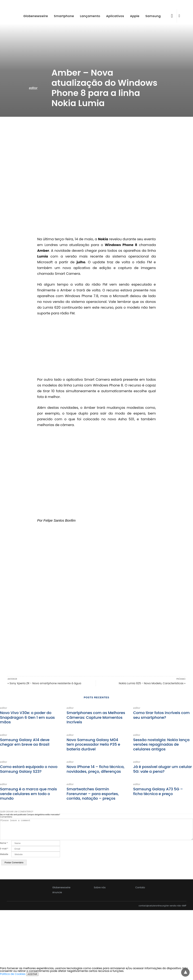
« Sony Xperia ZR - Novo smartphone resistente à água (44, 683)
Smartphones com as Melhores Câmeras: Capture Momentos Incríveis (96, 717)
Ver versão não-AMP (176, 910)
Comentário (6, 817)
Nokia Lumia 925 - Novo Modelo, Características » (152, 683)
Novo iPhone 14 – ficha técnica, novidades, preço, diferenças (95, 769)
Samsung (153, 16)
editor (33, 88)
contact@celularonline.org (152, 910)
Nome (4, 847)
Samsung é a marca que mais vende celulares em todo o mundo (28, 794)
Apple (135, 16)
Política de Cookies (13, 978)
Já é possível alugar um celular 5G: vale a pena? (162, 769)
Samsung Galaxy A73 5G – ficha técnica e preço (158, 791)
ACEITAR (32, 978)
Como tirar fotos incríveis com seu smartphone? (161, 715)
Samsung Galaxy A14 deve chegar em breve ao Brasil (25, 742)
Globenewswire (36, 16)
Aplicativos (115, 16)
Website (4, 858)
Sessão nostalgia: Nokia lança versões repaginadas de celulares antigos (161, 744)
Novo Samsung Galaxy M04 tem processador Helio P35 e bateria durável (93, 744)
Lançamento (90, 16)
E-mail (4, 853)
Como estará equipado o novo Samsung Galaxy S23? (29, 769)
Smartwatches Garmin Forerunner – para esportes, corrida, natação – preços (93, 794)
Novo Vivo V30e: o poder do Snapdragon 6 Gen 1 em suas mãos (27, 717)
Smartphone (64, 16)
